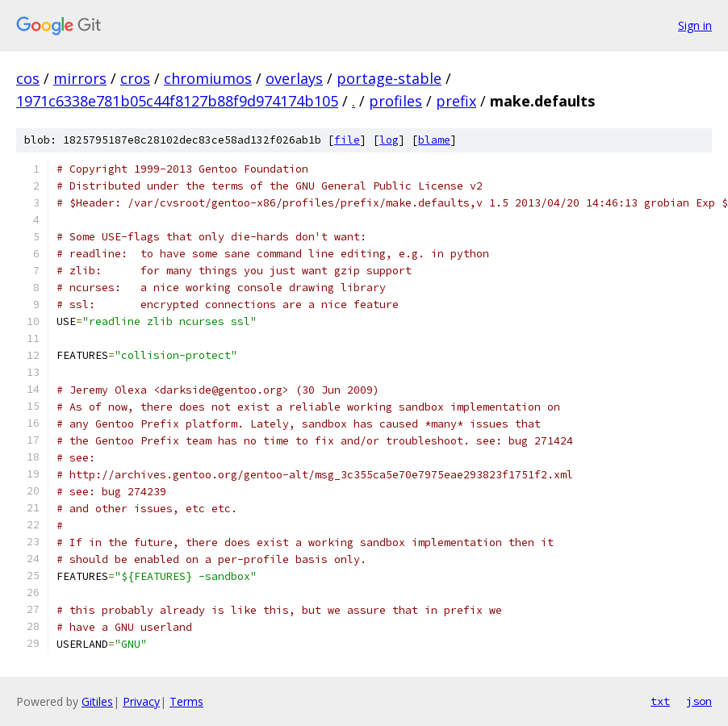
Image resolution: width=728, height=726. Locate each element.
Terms (186, 701)
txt (660, 701)
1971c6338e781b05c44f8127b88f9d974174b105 (177, 101)
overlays (294, 78)
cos (28, 78)
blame (434, 140)
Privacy (141, 701)
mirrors (80, 78)
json (699, 701)
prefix (456, 101)
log (389, 140)
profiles (395, 101)
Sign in (695, 25)
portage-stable (389, 78)
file (347, 140)
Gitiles (97, 701)
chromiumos (208, 78)
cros (135, 78)
